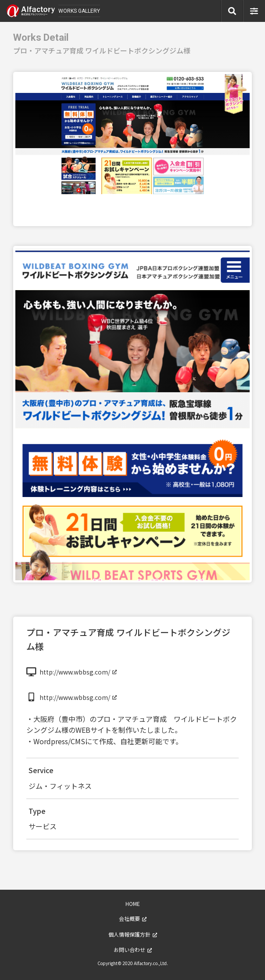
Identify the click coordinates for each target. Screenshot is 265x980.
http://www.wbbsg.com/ (75, 672)
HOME (133, 904)
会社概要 (129, 918)
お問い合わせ (129, 950)
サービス (43, 826)
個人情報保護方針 (129, 934)
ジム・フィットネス (60, 786)
